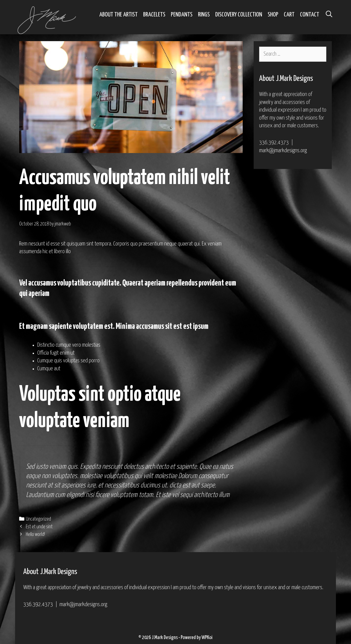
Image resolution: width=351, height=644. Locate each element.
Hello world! (35, 535)
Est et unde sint (39, 527)
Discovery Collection (239, 15)
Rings (204, 15)
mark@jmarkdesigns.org (283, 151)
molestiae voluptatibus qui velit (116, 476)
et (101, 485)
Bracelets (154, 15)
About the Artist (118, 15)
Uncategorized (38, 519)
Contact (310, 15)
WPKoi (207, 638)
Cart (289, 15)
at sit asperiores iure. (72, 485)
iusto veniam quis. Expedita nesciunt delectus (90, 467)
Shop (273, 15)
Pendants (182, 15)
